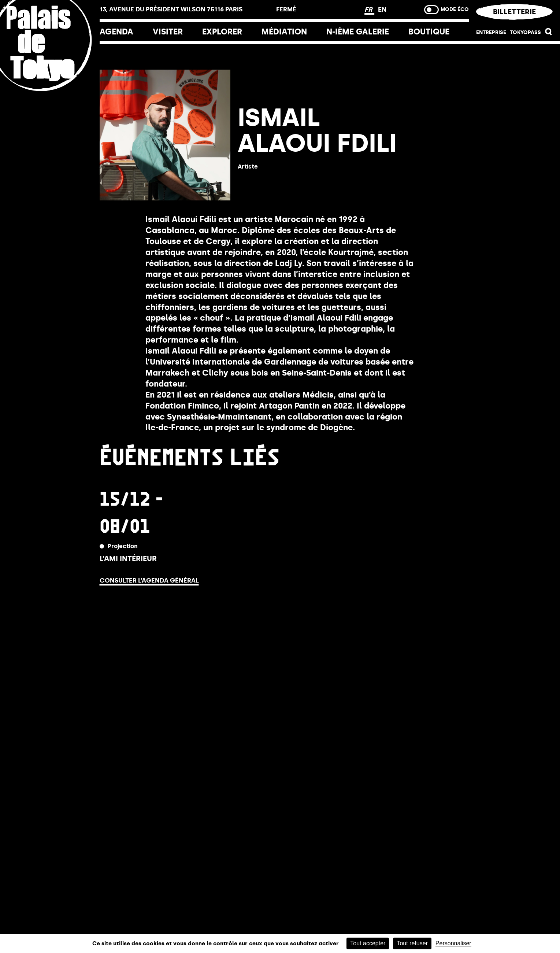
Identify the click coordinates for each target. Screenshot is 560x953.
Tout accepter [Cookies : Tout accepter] (368, 943)
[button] (549, 34)
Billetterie (514, 12)
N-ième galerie (358, 32)
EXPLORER (222, 32)
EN (382, 10)
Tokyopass (525, 32)
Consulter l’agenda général (149, 580)
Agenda (116, 32)
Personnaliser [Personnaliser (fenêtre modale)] (453, 943)
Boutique (429, 32)
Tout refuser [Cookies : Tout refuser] (412, 943)
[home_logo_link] (50, 89)
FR (369, 10)
